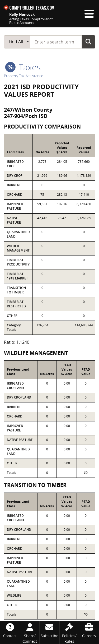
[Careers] (89, 630)
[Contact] (10, 630)
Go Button (88, 42)
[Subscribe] (50, 630)
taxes (23, 67)
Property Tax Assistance (24, 76)
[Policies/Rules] (69, 633)
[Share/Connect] (30, 633)
